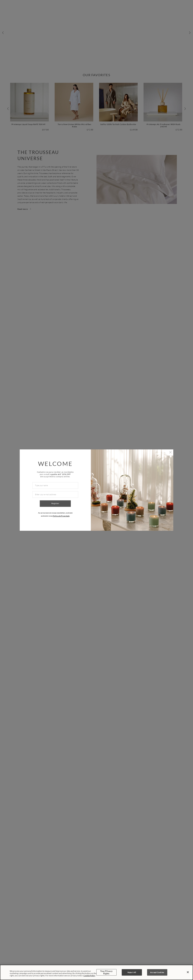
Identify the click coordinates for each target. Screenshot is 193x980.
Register (55, 503)
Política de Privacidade (61, 516)
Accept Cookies (157, 972)
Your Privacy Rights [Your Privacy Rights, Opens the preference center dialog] (106, 972)
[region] (96, 972)
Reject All (132, 972)
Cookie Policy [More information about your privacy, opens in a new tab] (89, 976)
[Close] (188, 972)
